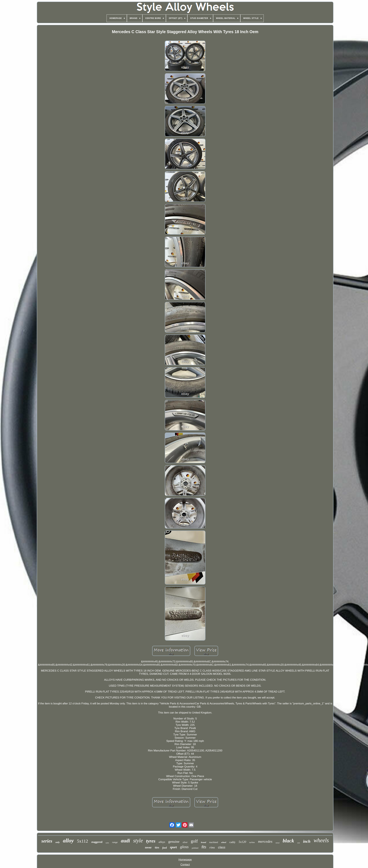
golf (194, 841)
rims (212, 847)
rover (148, 848)
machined (214, 842)
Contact (185, 865)
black (288, 841)
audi (126, 841)
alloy (68, 841)
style (138, 841)
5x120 (242, 842)
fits (204, 847)
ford (164, 848)
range (115, 842)
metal (277, 843)
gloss (184, 847)
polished (195, 848)
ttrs (157, 848)
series (47, 841)
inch (307, 841)
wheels (321, 840)
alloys (162, 842)
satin (107, 843)
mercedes (265, 841)
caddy (232, 842)
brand (204, 842)
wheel (224, 842)
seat (299, 843)
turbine (252, 842)
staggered (97, 842)
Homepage (185, 860)
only (58, 842)
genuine (174, 842)
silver (185, 842)
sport (173, 847)
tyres (151, 841)
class (222, 847)
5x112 (82, 841)
